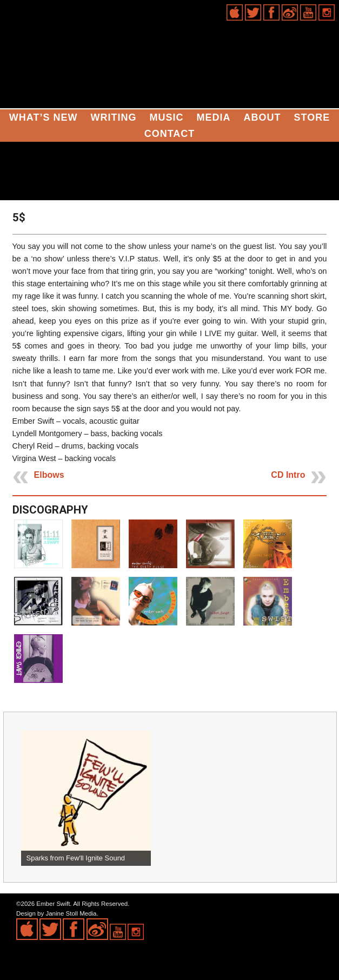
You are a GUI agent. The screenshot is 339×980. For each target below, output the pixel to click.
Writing (113, 117)
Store (312, 117)
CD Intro (288, 475)
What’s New (44, 117)
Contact (170, 134)
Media (213, 117)
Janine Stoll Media (71, 913)
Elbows (49, 475)
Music (166, 117)
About (262, 117)
